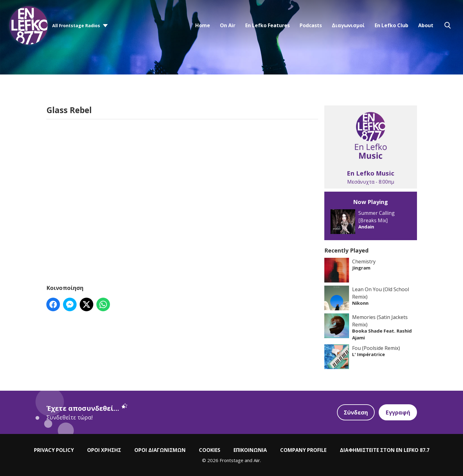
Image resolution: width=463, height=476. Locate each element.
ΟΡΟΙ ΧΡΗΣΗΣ (104, 450)
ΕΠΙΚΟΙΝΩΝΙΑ (250, 450)
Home (203, 25)
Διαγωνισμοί (348, 25)
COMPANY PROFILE (303, 450)
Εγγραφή (398, 412)
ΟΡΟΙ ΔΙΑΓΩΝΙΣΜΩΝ (160, 450)
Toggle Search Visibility (448, 25)
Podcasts (311, 25)
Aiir (257, 460)
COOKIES (210, 450)
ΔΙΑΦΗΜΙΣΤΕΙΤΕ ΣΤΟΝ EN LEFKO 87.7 (385, 450)
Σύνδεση (356, 412)
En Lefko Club (391, 25)
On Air (228, 25)
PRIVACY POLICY (54, 450)
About (426, 25)
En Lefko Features (267, 25)
